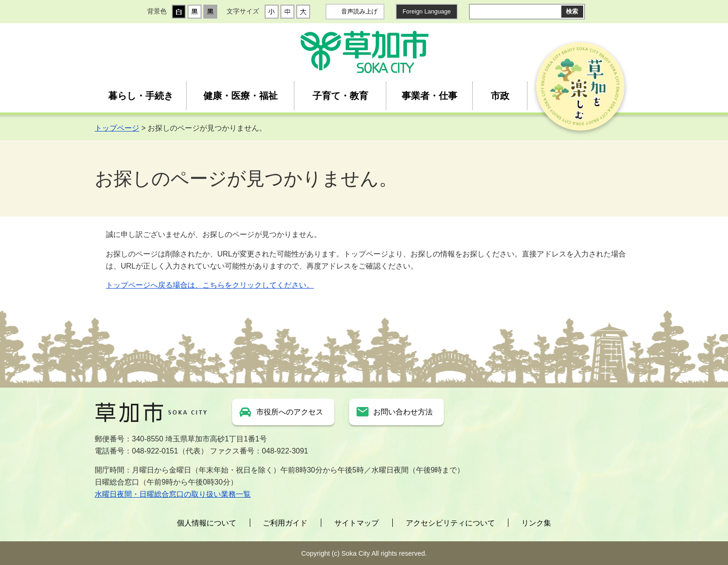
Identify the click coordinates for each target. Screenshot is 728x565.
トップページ (117, 128)
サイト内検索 (476, 12)
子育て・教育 (340, 96)
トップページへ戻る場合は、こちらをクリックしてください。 (210, 285)
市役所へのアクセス (290, 412)
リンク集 (536, 523)
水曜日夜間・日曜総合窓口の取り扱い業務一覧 (173, 494)
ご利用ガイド (285, 523)
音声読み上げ (359, 11)
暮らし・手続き (141, 96)
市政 (500, 96)
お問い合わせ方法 (403, 412)
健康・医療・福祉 (240, 96)
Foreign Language (427, 11)
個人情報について (207, 523)
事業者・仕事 (429, 96)
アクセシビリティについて (450, 523)
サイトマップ (357, 523)
